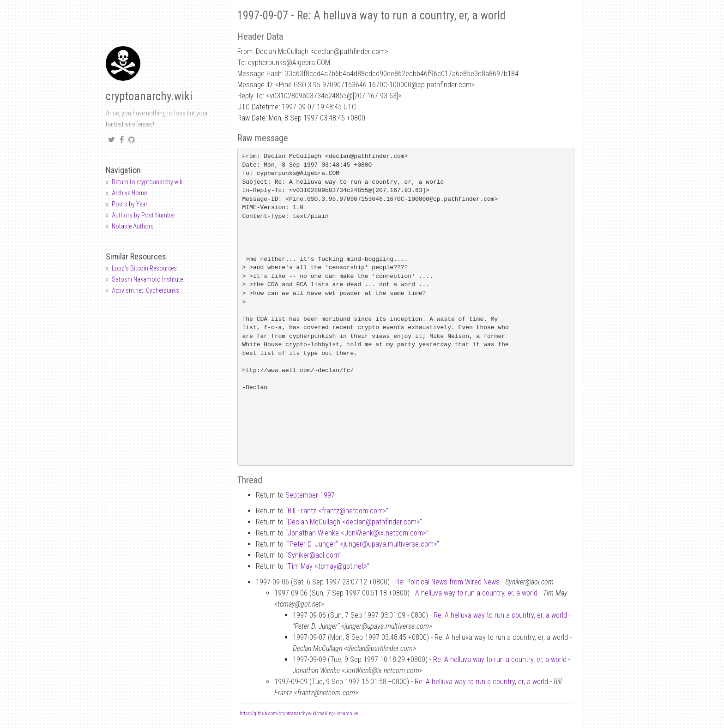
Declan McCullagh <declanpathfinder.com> (354, 522)
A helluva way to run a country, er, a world (476, 593)
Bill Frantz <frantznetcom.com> (337, 511)
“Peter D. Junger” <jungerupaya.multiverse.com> (362, 544)
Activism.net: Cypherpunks (145, 290)
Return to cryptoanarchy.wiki (148, 182)
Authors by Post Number (143, 215)
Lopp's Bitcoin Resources (144, 268)
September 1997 (310, 495)
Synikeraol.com (313, 555)
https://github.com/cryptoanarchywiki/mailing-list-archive (299, 713)
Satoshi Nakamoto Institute (147, 279)
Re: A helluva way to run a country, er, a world (500, 615)
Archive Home (129, 193)
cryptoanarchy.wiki (149, 96)
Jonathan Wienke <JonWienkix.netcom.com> (357, 533)
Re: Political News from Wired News (447, 582)
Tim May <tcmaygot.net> (327, 566)
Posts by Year (130, 204)
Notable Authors (133, 226)
